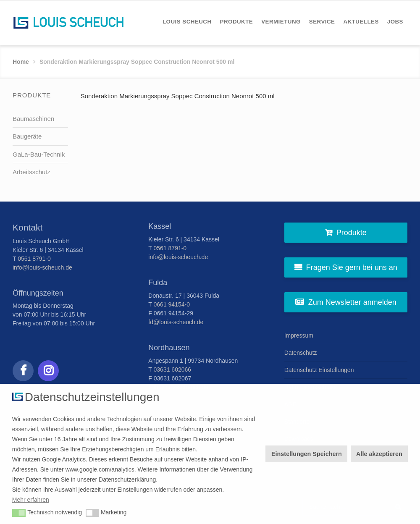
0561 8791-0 (34, 259)
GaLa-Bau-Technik (39, 154)
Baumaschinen (33, 119)
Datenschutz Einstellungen (319, 370)
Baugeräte (27, 136)
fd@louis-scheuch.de (176, 322)
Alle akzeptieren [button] (379, 454)
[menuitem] (187, 22)
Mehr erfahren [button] (31, 500)
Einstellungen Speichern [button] (307, 454)
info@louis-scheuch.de (42, 267)
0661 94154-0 (172, 304)
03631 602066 (173, 369)
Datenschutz (301, 353)
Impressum (299, 335)
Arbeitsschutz (31, 172)
